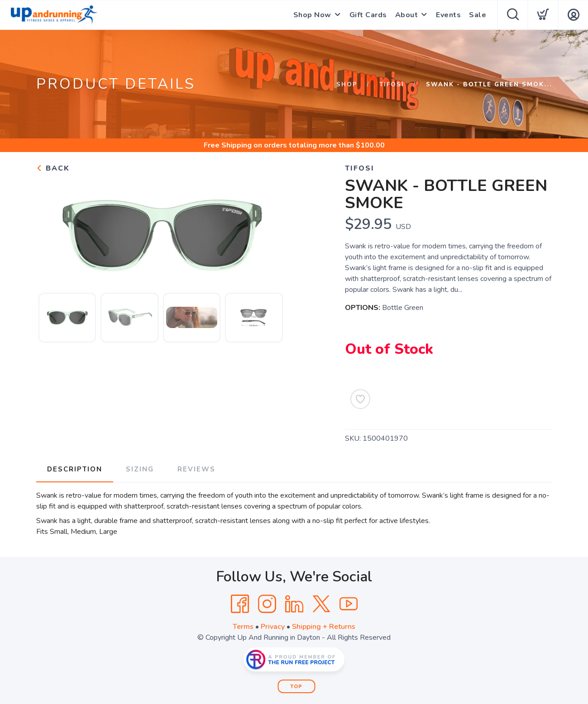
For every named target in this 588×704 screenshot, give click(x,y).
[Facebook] (240, 604)
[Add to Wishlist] (360, 399)
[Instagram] (267, 604)
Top (296, 687)
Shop (347, 85)
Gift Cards (368, 15)
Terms (243, 627)
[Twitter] (321, 604)
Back (53, 168)
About (407, 15)
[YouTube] (349, 604)
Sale (478, 15)
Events (448, 15)
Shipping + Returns (324, 627)
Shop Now (312, 15)
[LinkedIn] (294, 604)
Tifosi (392, 85)
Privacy (273, 627)
